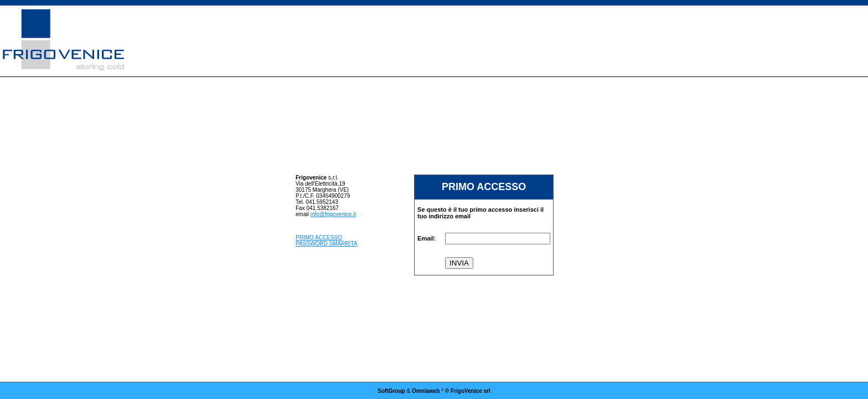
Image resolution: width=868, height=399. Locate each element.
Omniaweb (426, 391)
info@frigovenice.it (333, 214)
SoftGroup (391, 391)
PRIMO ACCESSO (319, 237)
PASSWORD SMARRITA (326, 244)
